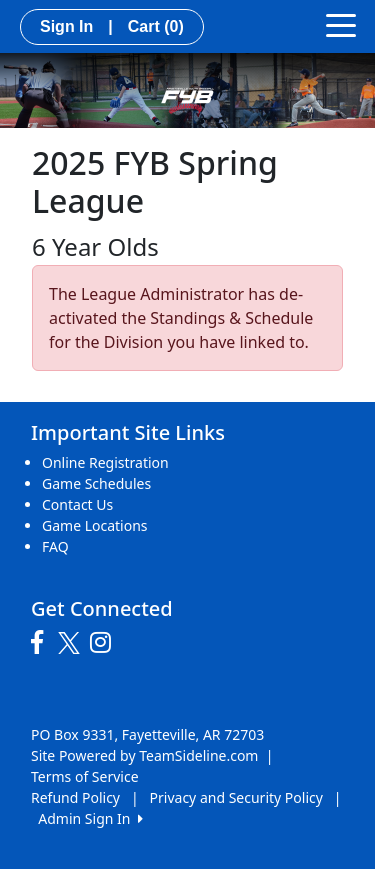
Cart (156, 26)
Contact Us (77, 504)
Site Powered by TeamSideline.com (144, 755)
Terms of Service (85, 776)
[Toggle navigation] (341, 24)
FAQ (55, 546)
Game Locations (95, 525)
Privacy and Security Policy (236, 797)
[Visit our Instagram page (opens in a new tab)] (105, 643)
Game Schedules (96, 483)
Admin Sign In (90, 818)
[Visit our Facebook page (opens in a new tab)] (42, 643)
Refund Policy (75, 797)
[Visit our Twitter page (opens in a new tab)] (71, 643)
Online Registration (105, 462)
